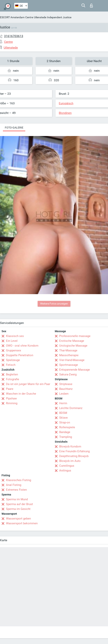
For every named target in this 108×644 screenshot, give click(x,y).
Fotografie (13, 379)
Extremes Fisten (16, 490)
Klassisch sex (15, 336)
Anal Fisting (14, 485)
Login (91, 6)
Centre (29, 17)
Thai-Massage (68, 350)
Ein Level (12, 341)
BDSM (63, 413)
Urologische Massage (73, 346)
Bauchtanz (66, 389)
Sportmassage (69, 365)
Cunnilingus (67, 466)
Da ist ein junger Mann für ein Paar (28, 384)
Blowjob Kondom (70, 446)
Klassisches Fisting (19, 480)
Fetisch (11, 365)
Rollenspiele (67, 427)
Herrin (63, 403)
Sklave (63, 418)
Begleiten (12, 374)
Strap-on (65, 422)
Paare (10, 389)
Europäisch (66, 103)
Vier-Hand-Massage (72, 360)
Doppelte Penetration (20, 355)
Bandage (65, 432)
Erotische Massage (72, 341)
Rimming (12, 403)
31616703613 (14, 36)
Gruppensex (13, 350)
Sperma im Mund (17, 499)
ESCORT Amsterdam (12, 17)
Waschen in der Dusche (21, 394)
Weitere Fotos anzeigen (54, 304)
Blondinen (65, 113)
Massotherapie (69, 355)
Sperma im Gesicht (18, 509)
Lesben (64, 394)
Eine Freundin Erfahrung (74, 451)
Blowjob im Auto (70, 461)
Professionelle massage (75, 336)
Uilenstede (40, 17)
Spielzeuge (13, 360)
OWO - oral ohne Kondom (22, 346)
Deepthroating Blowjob (74, 456)
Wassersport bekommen (22, 523)
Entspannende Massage (75, 370)
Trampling (66, 437)
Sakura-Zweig (68, 374)
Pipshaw (11, 398)
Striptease (66, 384)
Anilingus (65, 471)
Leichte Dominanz (71, 408)
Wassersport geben (18, 519)
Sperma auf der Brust (19, 504)
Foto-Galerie (14, 128)
